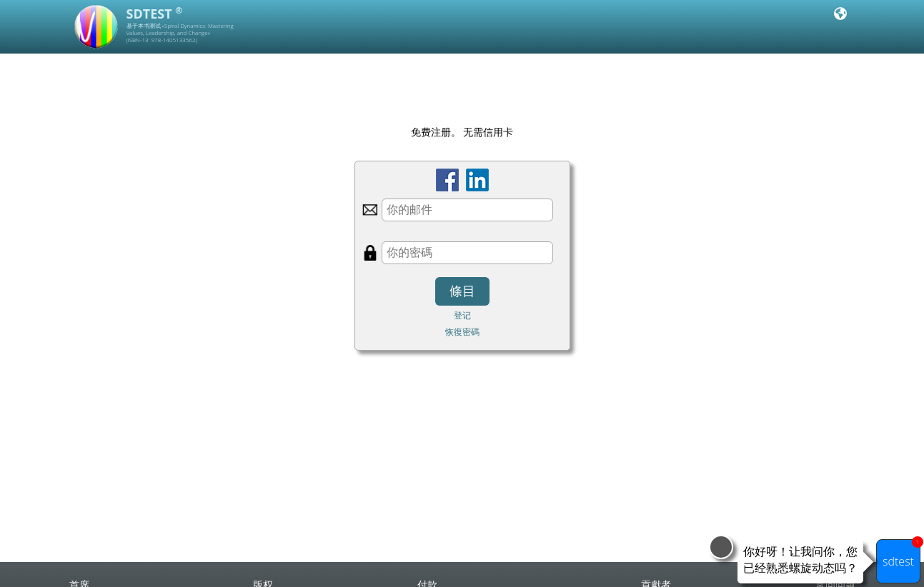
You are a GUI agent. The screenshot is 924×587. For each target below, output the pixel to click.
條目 (462, 291)
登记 (462, 315)
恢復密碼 (462, 332)
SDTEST (155, 14)
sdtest (901, 554)
